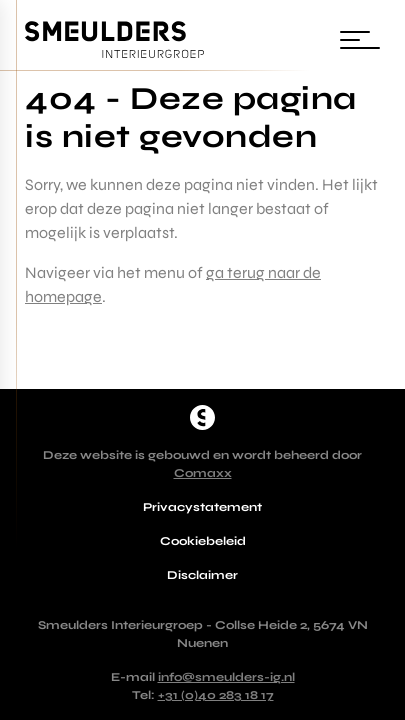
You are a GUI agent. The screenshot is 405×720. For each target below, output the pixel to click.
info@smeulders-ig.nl (226, 677)
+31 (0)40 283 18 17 (216, 695)
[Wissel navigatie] (360, 40)
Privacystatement (202, 507)
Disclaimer (202, 575)
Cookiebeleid (203, 541)
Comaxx (203, 473)
